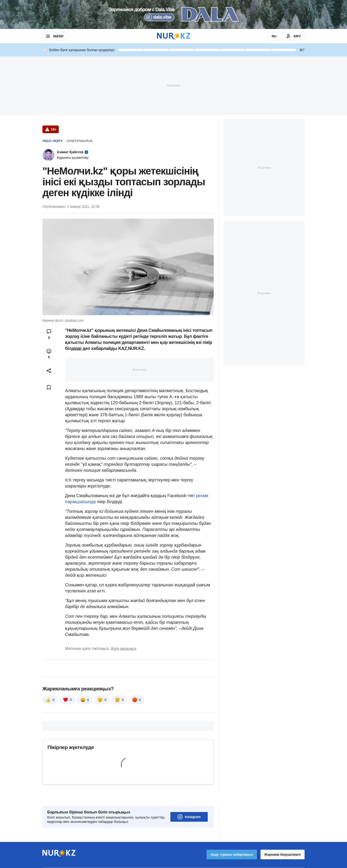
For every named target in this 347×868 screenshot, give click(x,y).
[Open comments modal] (49, 334)
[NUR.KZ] (173, 36)
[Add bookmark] (49, 387)
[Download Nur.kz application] (173, 14)
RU (274, 36)
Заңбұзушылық (79, 141)
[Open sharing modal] (49, 371)
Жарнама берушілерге (283, 841)
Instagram (189, 803)
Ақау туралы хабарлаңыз (232, 841)
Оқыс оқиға (53, 141)
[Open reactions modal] (49, 354)
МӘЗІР (54, 36)
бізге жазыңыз (124, 649)
